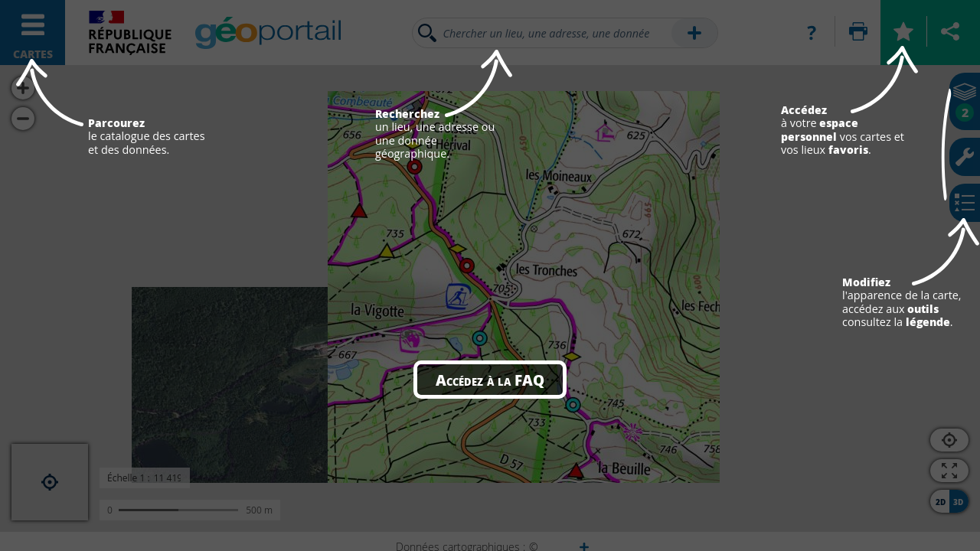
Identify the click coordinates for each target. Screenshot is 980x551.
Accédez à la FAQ (490, 380)
